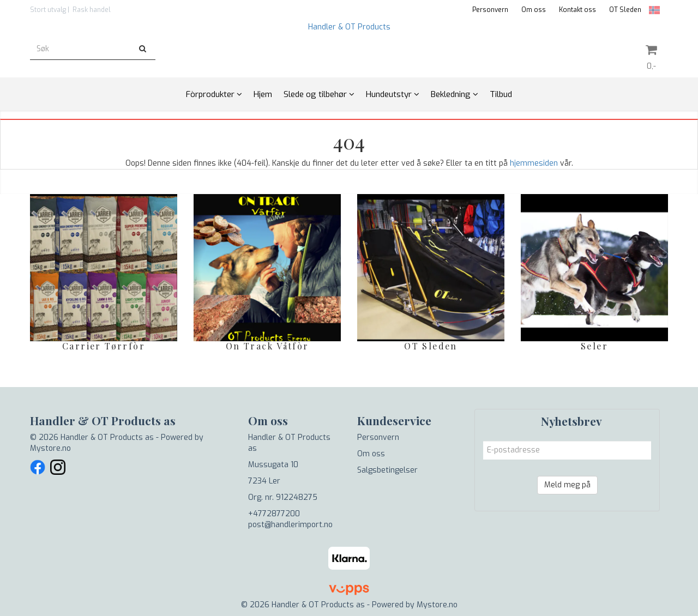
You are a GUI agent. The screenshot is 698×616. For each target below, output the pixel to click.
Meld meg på (567, 485)
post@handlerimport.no (290, 525)
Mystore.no (50, 448)
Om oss (534, 10)
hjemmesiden (534, 163)
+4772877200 (274, 514)
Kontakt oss (577, 10)
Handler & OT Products (349, 27)
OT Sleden (625, 10)
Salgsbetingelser (387, 470)
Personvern (490, 10)
